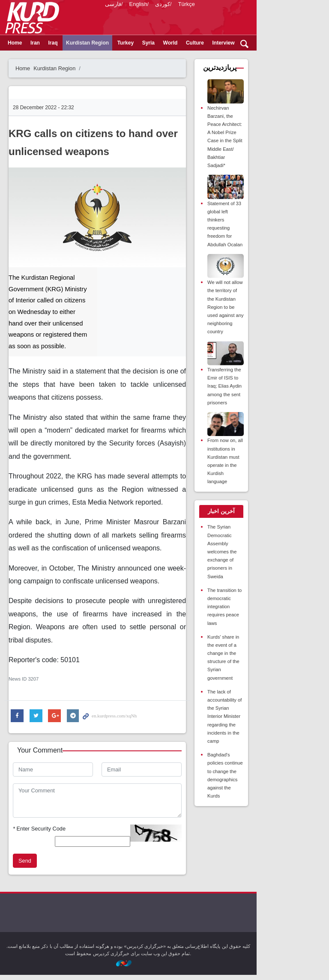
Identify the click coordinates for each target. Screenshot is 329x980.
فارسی (123, 38)
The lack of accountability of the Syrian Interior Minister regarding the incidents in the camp (281, 634)
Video (288, 57)
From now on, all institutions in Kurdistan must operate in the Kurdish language (280, 449)
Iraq (63, 57)
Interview (234, 57)
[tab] (277, 495)
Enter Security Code (49, 838)
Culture (205, 57)
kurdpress (213, 17)
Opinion (263, 57)
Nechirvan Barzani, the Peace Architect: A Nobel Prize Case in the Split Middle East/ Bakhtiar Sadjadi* (281, 147)
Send (35, 865)
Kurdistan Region (98, 57)
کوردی (173, 38)
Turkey (136, 57)
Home (25, 57)
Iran (45, 57)
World (181, 57)
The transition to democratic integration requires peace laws (280, 557)
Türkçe (197, 38)
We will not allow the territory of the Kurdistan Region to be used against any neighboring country (281, 298)
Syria (159, 57)
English (149, 38)
